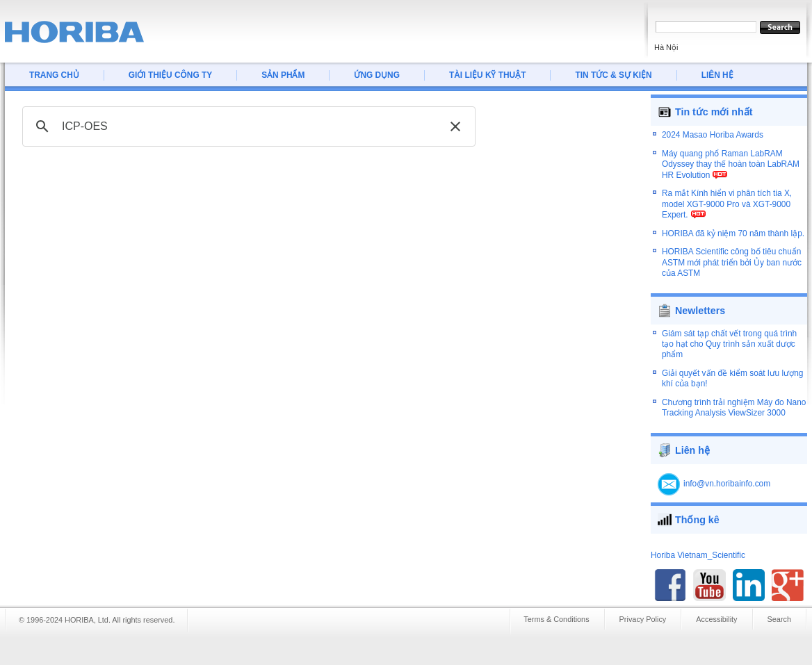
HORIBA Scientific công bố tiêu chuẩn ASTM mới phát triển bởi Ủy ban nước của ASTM (732, 269)
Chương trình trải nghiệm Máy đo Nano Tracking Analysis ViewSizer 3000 (734, 401)
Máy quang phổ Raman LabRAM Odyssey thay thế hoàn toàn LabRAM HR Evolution (731, 170)
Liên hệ (692, 443)
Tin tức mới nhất (714, 112)
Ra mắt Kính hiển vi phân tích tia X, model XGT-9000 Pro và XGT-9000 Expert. (727, 210)
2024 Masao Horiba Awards (713, 141)
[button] (455, 126)
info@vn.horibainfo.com (727, 477)
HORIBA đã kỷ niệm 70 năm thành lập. (733, 239)
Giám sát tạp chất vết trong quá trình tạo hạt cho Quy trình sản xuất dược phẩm (729, 337)
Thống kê (697, 513)
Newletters (700, 304)
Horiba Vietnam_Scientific (698, 548)
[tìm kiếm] (247, 126)
